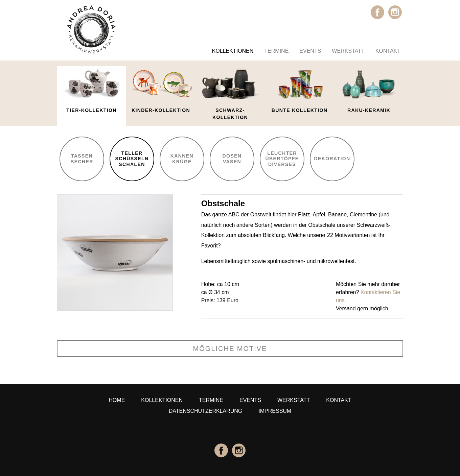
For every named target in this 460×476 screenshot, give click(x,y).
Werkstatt (348, 51)
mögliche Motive (230, 349)
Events (310, 51)
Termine (276, 51)
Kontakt (388, 51)
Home (117, 400)
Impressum (275, 411)
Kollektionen (233, 51)
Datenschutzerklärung (206, 411)
